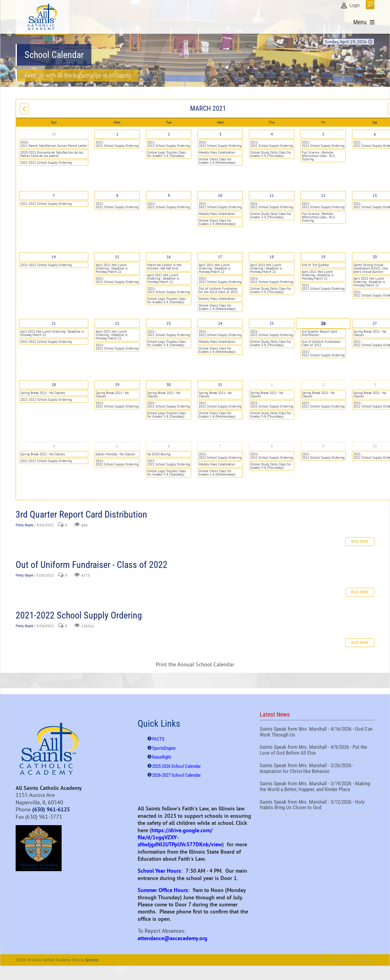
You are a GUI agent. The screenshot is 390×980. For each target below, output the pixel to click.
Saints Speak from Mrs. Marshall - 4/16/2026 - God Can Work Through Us (317, 733)
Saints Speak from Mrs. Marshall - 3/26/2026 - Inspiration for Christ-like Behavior (317, 769)
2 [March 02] (169, 134)
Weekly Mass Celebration (217, 152)
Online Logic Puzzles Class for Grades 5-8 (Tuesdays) (166, 154)
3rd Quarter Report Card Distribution (319, 333)
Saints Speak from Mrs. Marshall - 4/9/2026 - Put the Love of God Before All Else (317, 751)
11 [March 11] (272, 195)
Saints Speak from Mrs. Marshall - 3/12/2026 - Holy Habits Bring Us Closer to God (317, 806)
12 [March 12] (323, 195)
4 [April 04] (54, 446)
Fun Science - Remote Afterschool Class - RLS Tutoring (318, 156)
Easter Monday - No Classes (115, 454)
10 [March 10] (220, 195)
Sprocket (92, 960)
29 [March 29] (117, 385)
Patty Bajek (25, 525)
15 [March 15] (117, 257)
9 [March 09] (169, 195)
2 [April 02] (323, 385)
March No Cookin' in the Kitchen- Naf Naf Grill (164, 267)
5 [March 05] (323, 134)
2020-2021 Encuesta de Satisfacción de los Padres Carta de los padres (52, 154)
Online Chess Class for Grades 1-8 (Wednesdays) (217, 161)
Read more (360, 542)
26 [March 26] (323, 323)
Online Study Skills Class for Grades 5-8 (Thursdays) (271, 154)
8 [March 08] (117, 195)
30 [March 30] (169, 385)
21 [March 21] (54, 323)
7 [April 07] (220, 446)
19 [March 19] (323, 257)
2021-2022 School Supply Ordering (46, 163)
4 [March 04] (272, 134)
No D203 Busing (159, 454)
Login (355, 5)
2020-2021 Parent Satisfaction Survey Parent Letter (54, 144)
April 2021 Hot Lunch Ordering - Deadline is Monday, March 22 (112, 268)
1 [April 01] (272, 385)
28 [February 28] (54, 134)
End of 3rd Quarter (315, 265)
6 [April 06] (169, 446)
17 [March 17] (220, 257)
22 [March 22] (117, 323)
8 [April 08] (272, 446)
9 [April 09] (323, 446)
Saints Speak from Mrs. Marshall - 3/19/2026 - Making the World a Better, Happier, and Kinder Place (317, 787)
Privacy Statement (334, 960)
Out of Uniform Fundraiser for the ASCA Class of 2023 (218, 290)
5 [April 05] (117, 446)
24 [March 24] (220, 323)
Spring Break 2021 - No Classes (43, 393)
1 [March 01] (117, 134)
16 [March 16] (169, 257)
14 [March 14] (54, 257)
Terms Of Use (364, 960)
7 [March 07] (54, 195)
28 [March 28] (54, 385)
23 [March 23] (169, 323)
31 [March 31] (220, 385)
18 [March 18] (272, 257)
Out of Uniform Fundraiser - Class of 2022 (322, 343)
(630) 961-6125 (51, 809)
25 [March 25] (272, 323)
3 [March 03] (220, 134)
